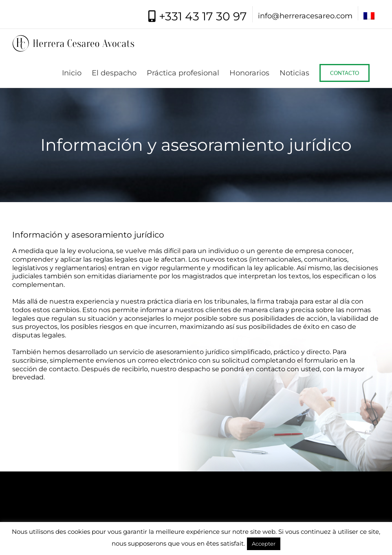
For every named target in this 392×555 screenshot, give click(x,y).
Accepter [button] (264, 544)
